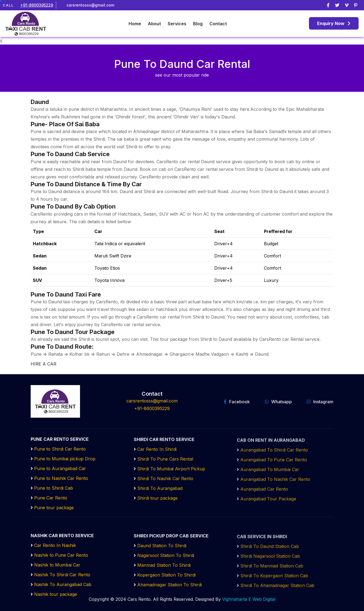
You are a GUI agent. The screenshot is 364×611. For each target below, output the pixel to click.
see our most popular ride (182, 75)
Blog (198, 24)
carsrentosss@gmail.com (90, 5)
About (154, 24)
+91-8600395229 (37, 5)
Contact (218, 24)
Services (177, 24)
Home (135, 24)
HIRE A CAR (44, 364)
